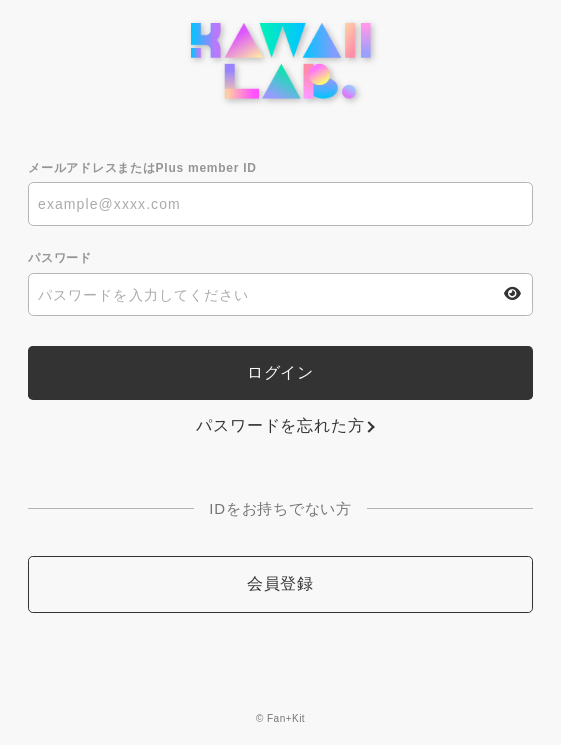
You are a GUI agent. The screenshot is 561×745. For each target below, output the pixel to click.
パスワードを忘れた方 (280, 425)
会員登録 (280, 583)
